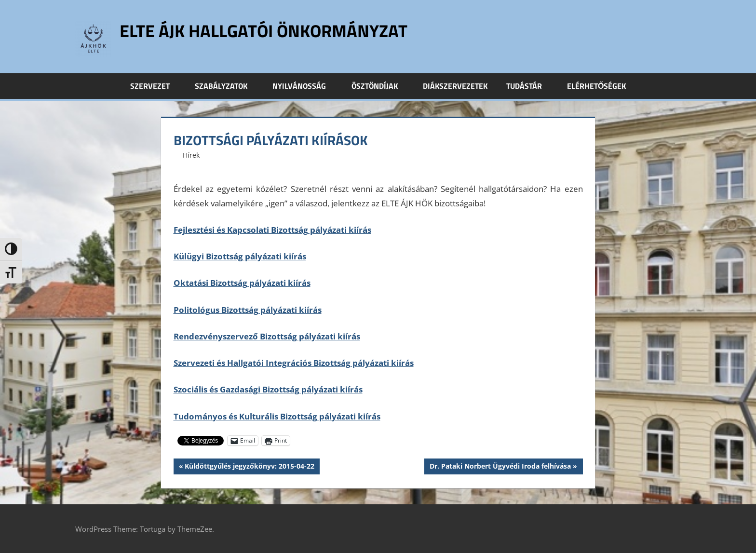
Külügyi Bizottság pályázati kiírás (240, 256)
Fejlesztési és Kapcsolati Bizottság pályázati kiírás (272, 230)
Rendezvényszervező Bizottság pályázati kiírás (267, 336)
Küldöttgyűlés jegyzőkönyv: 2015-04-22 (249, 467)
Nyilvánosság (304, 86)
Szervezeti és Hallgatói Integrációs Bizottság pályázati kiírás (294, 363)
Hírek (191, 155)
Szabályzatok (226, 86)
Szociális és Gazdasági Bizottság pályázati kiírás (268, 389)
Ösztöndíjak (380, 86)
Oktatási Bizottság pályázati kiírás (242, 283)
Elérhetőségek (596, 86)
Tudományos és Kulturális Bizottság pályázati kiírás (277, 416)
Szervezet (155, 86)
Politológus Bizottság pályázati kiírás (248, 310)
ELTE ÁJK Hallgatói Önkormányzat (263, 31)
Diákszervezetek (455, 86)
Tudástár (529, 86)
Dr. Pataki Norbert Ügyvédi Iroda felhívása (500, 467)
